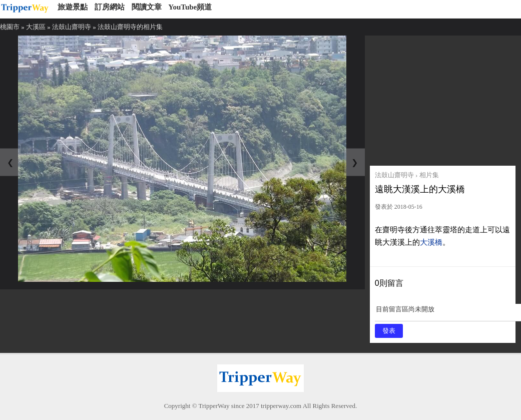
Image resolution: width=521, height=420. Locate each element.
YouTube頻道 (190, 7)
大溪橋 (431, 242)
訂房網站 (110, 7)
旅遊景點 (73, 7)
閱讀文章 (147, 7)
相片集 (429, 175)
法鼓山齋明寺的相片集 (130, 27)
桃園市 (10, 27)
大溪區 (36, 27)
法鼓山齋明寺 (72, 27)
